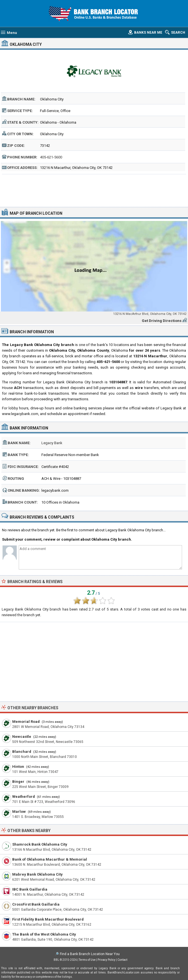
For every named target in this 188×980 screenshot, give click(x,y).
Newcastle (22, 737)
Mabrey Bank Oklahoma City (37, 874)
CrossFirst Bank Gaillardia (36, 904)
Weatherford (24, 797)
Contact (122, 960)
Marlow (19, 812)
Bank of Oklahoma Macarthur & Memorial (50, 859)
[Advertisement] (94, 190)
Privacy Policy (106, 960)
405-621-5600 (51, 157)
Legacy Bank (52, 443)
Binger (18, 782)
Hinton (18, 767)
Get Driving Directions (162, 321)
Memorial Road (26, 722)
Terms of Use (87, 960)
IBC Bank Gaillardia (30, 889)
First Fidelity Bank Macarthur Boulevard (48, 919)
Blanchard (22, 752)
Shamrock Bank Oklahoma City (40, 844)
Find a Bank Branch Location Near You (90, 954)
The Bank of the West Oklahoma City (44, 934)
